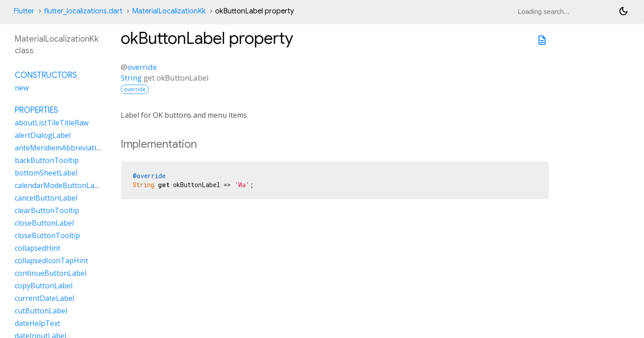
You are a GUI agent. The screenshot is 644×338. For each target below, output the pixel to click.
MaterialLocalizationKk (169, 11)
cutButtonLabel (41, 311)
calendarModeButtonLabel (60, 185)
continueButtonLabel (51, 273)
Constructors (46, 75)
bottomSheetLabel (46, 173)
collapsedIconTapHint (51, 261)
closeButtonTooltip (47, 235)
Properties (36, 110)
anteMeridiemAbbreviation (60, 148)
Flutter (24, 11)
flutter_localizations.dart (83, 11)
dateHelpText (38, 323)
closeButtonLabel (44, 223)
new (22, 88)
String (131, 78)
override (142, 67)
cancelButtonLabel (46, 198)
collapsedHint (38, 248)
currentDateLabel (44, 298)
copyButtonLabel (44, 286)
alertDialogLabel (43, 135)
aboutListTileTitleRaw (52, 123)
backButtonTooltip (47, 160)
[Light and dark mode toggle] (623, 11)
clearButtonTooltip (47, 210)
